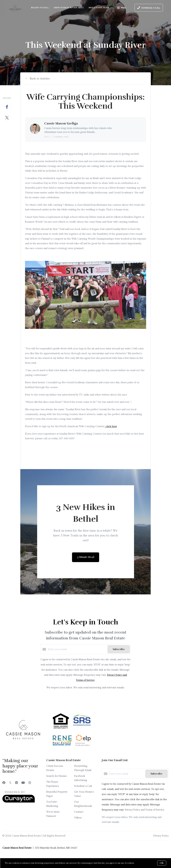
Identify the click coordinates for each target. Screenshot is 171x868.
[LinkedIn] (16, 783)
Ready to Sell (40, 8)
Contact (79, 812)
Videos (78, 818)
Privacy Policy (161, 836)
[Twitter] (10, 783)
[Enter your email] (77, 649)
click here (111, 426)
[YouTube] (23, 783)
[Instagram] (30, 783)
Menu (122, 8)
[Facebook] (4, 783)
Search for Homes (57, 776)
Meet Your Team (99, 8)
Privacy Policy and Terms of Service (144, 810)
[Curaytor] (19, 802)
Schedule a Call (83, 786)
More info (140, 863)
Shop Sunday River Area (69, 8)
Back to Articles (40, 79)
